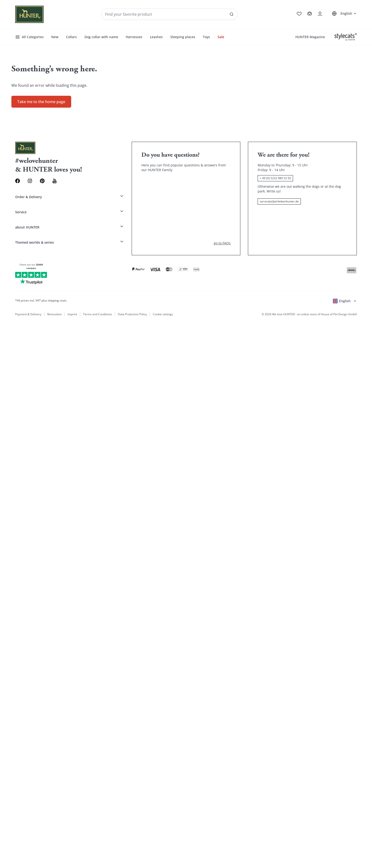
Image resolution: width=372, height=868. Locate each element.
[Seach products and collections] (165, 14)
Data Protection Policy (132, 304)
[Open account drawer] (319, 14)
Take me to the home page (41, 102)
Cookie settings (162, 304)
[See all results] (228, 18)
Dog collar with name (101, 37)
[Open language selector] (343, 14)
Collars (71, 37)
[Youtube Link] (64, 181)
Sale (221, 37)
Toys (206, 37)
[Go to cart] (306, 14)
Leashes (156, 37)
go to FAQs (222, 233)
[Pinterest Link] (49, 181)
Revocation (54, 304)
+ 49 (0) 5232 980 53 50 (275, 178)
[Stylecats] (346, 37)
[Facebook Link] (19, 181)
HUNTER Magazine (310, 37)
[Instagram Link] (34, 181)
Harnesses (134, 37)
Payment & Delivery (28, 304)
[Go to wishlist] (292, 14)
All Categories (29, 37)
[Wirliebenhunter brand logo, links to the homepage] (29, 14)
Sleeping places (183, 37)
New (55, 37)
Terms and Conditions (98, 304)
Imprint (72, 304)
